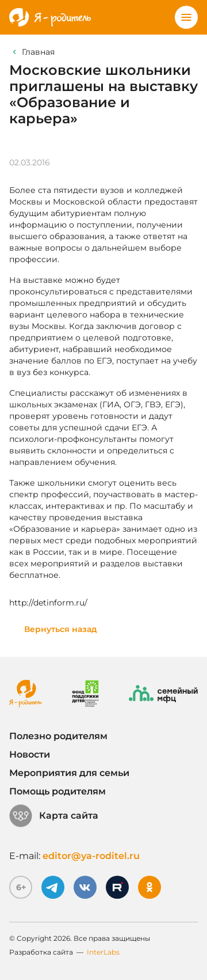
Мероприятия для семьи (69, 773)
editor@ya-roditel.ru (91, 856)
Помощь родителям (57, 791)
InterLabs (103, 952)
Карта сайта (54, 816)
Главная (38, 52)
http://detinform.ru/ (48, 603)
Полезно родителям (58, 736)
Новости (30, 754)
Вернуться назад (61, 629)
